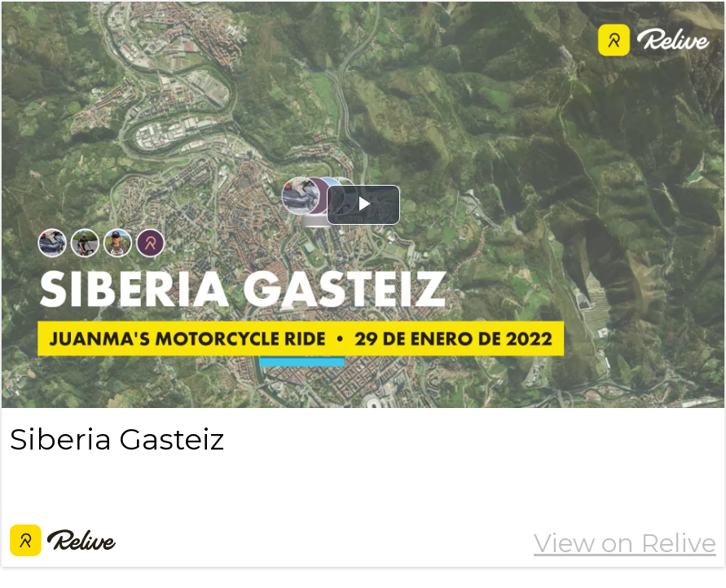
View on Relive (625, 543)
